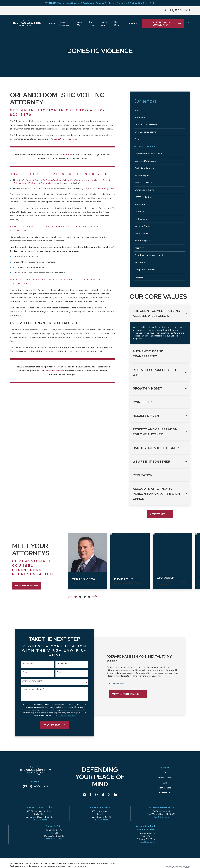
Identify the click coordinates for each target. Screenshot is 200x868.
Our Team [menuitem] (92, 23)
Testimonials (165, 788)
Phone (25, 672)
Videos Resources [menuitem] (64, 23)
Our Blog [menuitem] (117, 23)
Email (58, 672)
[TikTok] (103, 795)
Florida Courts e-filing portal (101, 188)
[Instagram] (97, 795)
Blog (165, 783)
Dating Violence (49, 183)
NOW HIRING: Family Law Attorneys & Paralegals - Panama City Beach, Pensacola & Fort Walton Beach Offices (100, 3)
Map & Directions (39, 820)
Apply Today (160, 514)
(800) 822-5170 (178, 10)
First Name (28, 664)
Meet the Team (22, 586)
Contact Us (165, 793)
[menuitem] (160, 110)
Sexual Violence (30, 183)
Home (165, 773)
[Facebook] (91, 795)
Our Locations (165, 778)
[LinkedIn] (115, 795)
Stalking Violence (94, 180)
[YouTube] (84, 795)
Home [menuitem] (52, 24)
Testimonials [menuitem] (132, 24)
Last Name (61, 664)
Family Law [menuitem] (104, 23)
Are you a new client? (33, 681)
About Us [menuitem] (80, 23)
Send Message (54, 725)
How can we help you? (33, 689)
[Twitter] (109, 795)
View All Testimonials (127, 695)
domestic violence (62, 139)
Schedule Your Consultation (166, 24)
